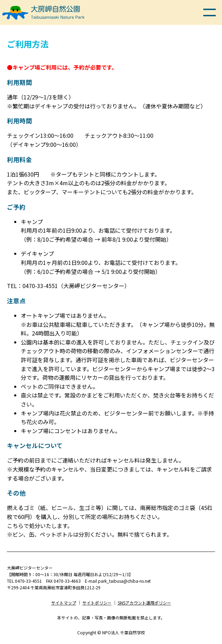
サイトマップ (64, 603)
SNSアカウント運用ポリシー (144, 603)
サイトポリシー (97, 603)
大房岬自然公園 (43, 5)
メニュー (210, 12)
